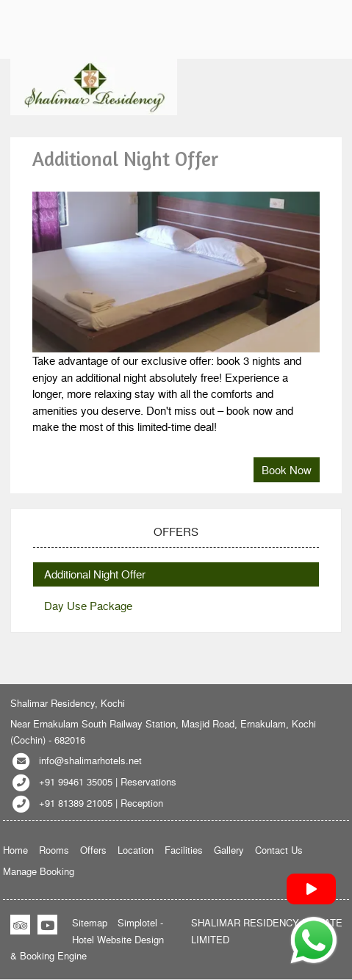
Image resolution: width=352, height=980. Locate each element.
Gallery (229, 850)
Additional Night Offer (95, 574)
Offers (93, 850)
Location (136, 850)
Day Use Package (88, 606)
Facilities (184, 850)
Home (15, 850)
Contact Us (279, 850)
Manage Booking (39, 871)
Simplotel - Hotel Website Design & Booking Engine (87, 939)
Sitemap (90, 922)
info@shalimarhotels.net (90, 760)
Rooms (54, 850)
